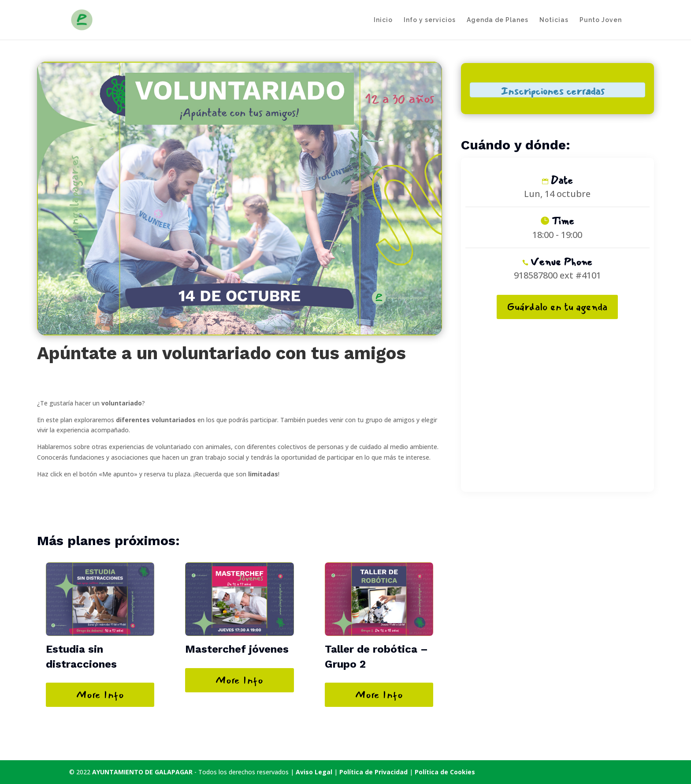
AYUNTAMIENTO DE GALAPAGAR (142, 772)
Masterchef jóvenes (237, 649)
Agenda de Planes (498, 20)
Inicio (383, 20)
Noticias (554, 20)
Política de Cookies (445, 772)
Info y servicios (430, 20)
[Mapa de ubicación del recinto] (558, 403)
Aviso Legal (314, 772)
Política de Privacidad (374, 772)
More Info (100, 695)
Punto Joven (601, 20)
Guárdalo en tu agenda (557, 307)
